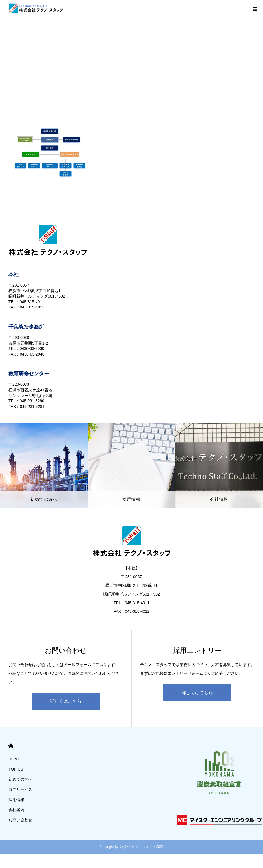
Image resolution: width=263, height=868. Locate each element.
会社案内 (16, 810)
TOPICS (16, 769)
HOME (11, 746)
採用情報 (16, 800)
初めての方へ (20, 779)
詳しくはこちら (66, 701)
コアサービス (20, 789)
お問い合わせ (20, 820)
